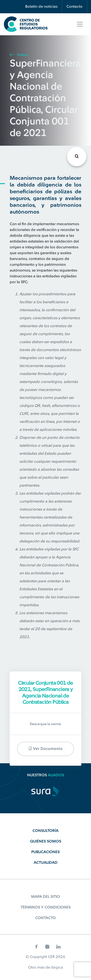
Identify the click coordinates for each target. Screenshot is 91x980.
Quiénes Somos (46, 841)
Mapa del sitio (45, 897)
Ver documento (45, 749)
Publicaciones (45, 852)
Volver (19, 55)
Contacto (74, 7)
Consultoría (45, 831)
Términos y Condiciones (46, 907)
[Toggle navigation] (80, 24)
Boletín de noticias (41, 7)
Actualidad (46, 863)
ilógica (57, 967)
